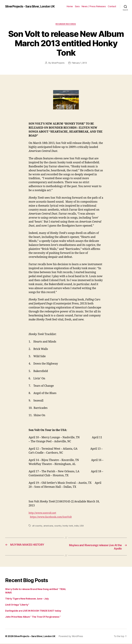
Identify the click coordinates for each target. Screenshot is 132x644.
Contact (112, 6)
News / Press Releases (94, 6)
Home (70, 6)
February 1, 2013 (79, 63)
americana (48, 526)
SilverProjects (58, 63)
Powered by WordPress (72, 637)
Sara (77, 6)
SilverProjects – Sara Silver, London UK (35, 637)
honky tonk (68, 526)
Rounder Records (66, 24)
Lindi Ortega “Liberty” (17, 605)
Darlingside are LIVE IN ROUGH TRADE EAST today (33, 611)
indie (76, 526)
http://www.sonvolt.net (43, 513)
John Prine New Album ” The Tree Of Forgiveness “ (33, 617)
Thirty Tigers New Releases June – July (27, 599)
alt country (37, 526)
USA (82, 526)
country (58, 526)
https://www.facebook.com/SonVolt (52, 517)
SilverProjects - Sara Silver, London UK (32, 6)
